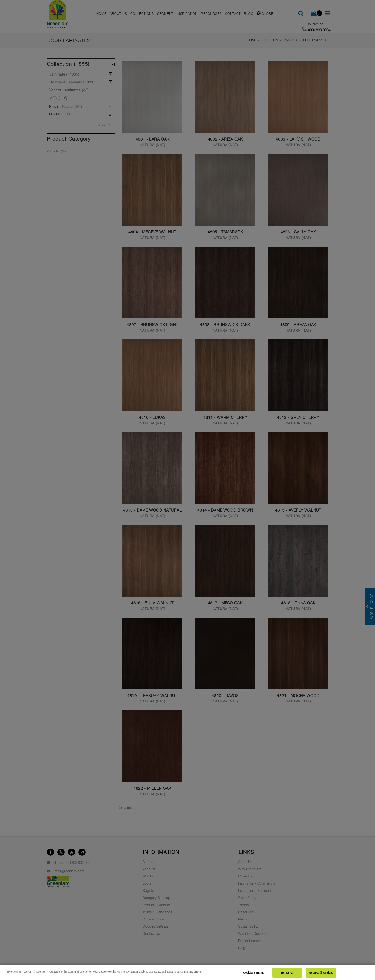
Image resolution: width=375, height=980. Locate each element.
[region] (187, 972)
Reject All (287, 973)
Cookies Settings (254, 973)
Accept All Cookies (321, 973)
